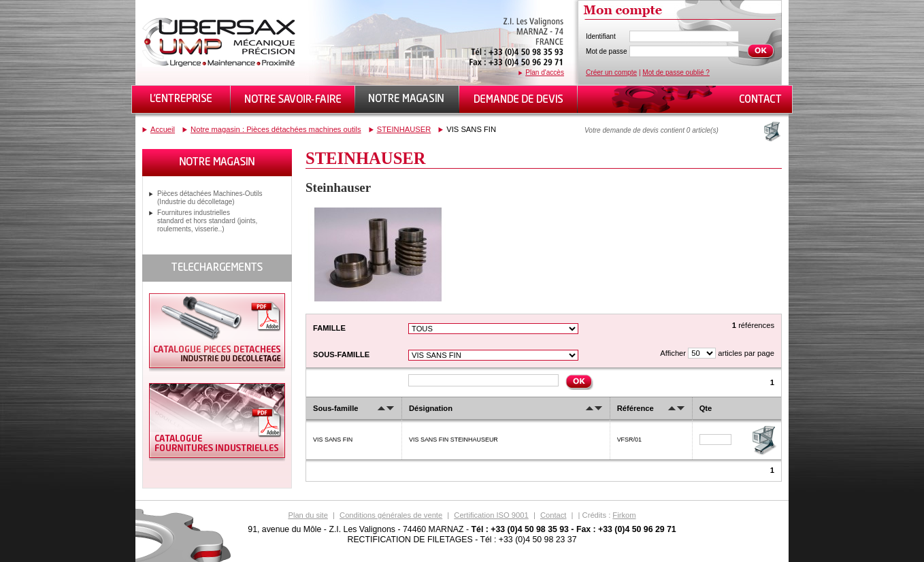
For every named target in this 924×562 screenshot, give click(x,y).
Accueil (163, 129)
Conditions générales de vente (391, 515)
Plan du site (308, 515)
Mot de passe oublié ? (676, 72)
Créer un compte (611, 72)
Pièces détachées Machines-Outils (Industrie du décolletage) (210, 198)
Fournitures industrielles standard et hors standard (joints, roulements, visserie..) (207, 221)
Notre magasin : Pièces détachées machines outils (276, 129)
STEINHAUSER (404, 129)
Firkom (624, 515)
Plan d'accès (545, 72)
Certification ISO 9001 (491, 515)
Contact (554, 515)
